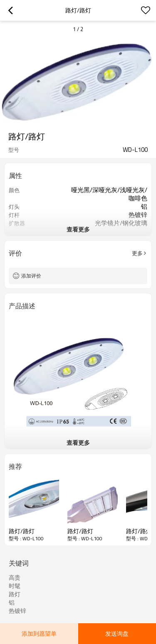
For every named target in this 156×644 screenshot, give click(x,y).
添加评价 (31, 276)
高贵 (15, 578)
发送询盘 (117, 633)
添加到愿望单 (39, 633)
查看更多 (78, 229)
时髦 (15, 586)
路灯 (15, 594)
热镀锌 (17, 611)
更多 (137, 253)
